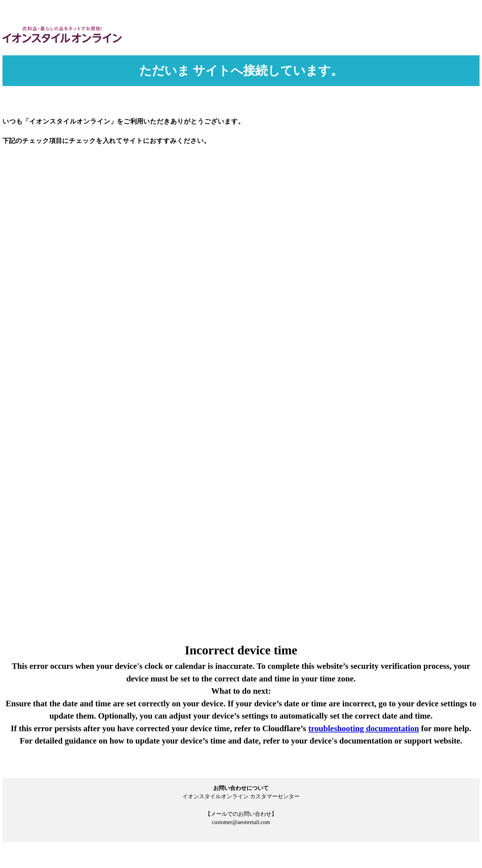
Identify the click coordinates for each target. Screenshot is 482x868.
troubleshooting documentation (364, 728)
